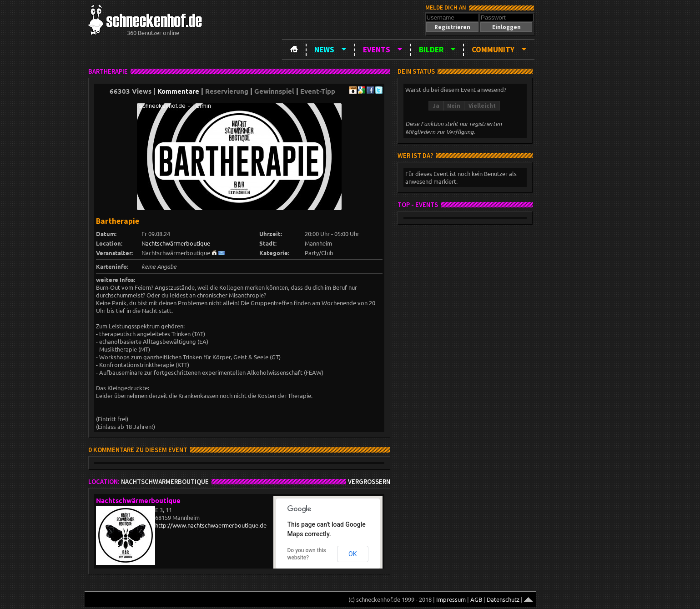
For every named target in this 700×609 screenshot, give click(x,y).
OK (353, 554)
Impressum (451, 599)
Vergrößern (369, 482)
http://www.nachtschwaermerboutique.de (211, 525)
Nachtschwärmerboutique (176, 243)
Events (377, 50)
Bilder (431, 50)
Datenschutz (503, 599)
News (324, 50)
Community (493, 50)
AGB (476, 599)
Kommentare (178, 91)
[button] (452, 27)
